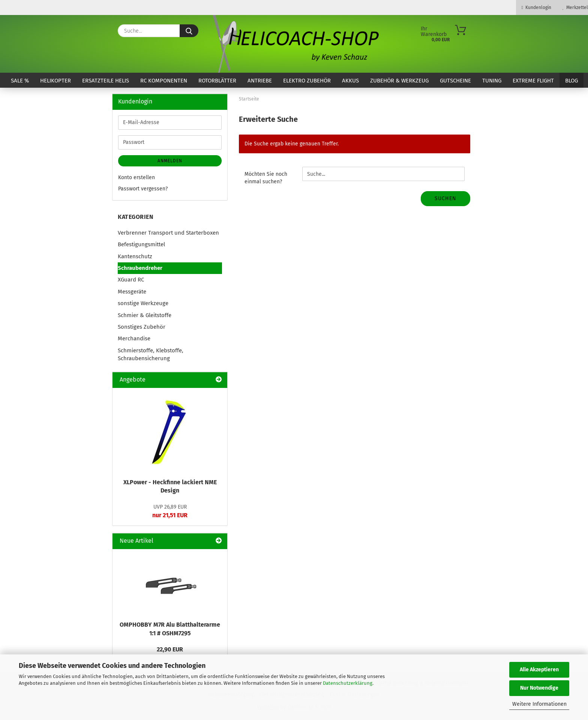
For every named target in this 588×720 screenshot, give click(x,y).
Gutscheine (455, 81)
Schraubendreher (140, 268)
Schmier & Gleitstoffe (145, 315)
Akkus (350, 81)
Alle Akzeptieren (539, 670)
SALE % (20, 81)
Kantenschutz (135, 256)
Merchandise (134, 338)
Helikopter (55, 81)
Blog (571, 81)
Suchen (445, 198)
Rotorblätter (217, 81)
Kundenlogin (536, 7)
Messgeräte (132, 292)
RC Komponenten (164, 81)
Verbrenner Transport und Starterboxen (168, 233)
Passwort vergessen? (143, 189)
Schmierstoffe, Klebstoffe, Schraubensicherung (151, 354)
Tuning (492, 81)
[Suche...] (189, 31)
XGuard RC (131, 280)
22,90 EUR (170, 649)
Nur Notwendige (539, 688)
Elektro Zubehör (307, 81)
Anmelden (170, 161)
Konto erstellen (136, 177)
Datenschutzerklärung (348, 683)
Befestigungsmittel (141, 244)
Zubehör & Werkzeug (399, 81)
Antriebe (260, 81)
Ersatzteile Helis (106, 81)
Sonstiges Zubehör (142, 327)
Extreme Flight (533, 81)
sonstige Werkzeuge (143, 303)
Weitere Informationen (539, 704)
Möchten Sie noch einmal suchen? (266, 178)
